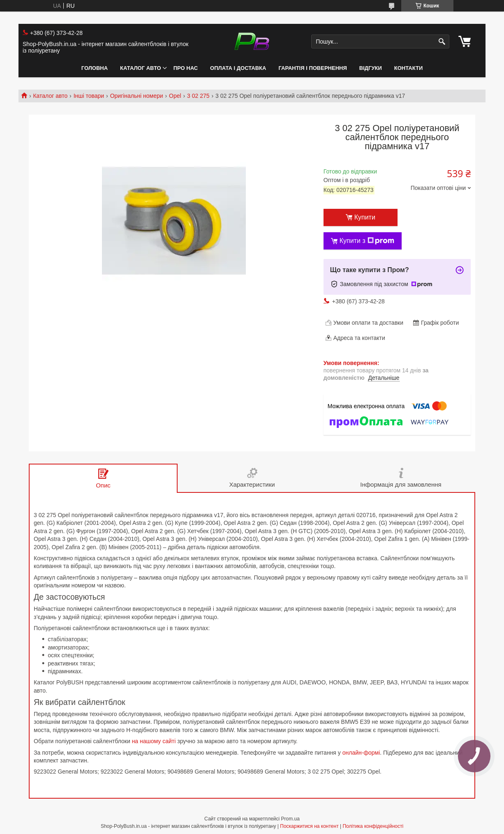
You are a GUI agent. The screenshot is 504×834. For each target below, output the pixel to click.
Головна (95, 68)
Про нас (186, 68)
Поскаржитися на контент (309, 826)
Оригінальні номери (137, 96)
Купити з (367, 241)
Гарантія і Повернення (312, 68)
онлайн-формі (361, 753)
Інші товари (89, 96)
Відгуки (371, 68)
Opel (175, 96)
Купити (365, 217)
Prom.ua (290, 819)
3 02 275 (198, 96)
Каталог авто (141, 68)
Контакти (409, 68)
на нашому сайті (154, 741)
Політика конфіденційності (373, 826)
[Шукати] (442, 42)
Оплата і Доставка (238, 68)
